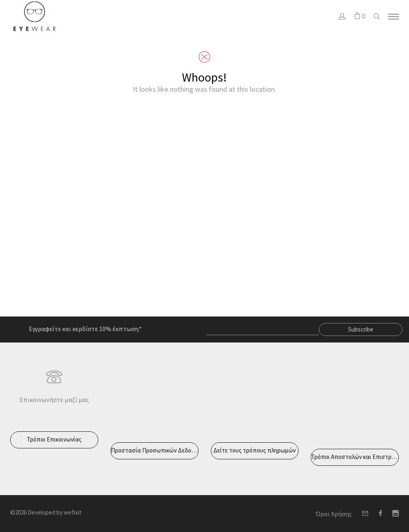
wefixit (73, 512)
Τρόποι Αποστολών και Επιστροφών (355, 457)
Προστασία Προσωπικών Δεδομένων (155, 450)
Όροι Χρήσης (334, 514)
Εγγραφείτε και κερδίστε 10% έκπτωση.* (85, 329)
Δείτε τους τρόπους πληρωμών (254, 450)
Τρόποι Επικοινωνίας (54, 439)
